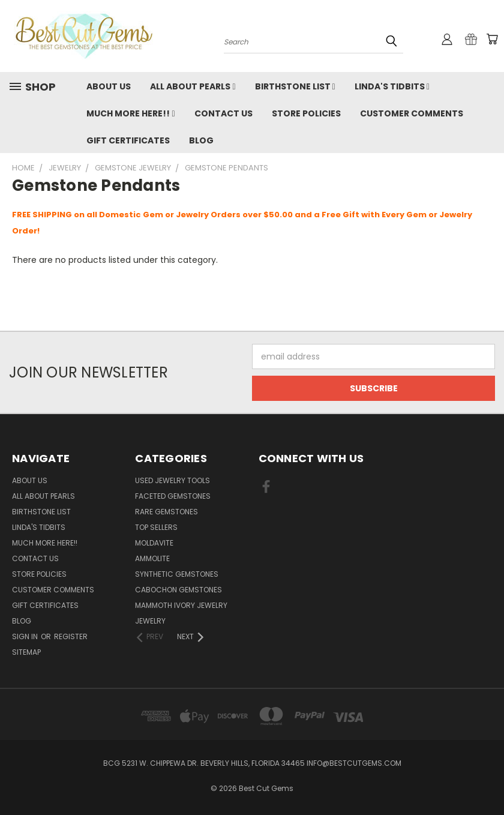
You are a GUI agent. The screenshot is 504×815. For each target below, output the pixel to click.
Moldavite (154, 543)
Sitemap (26, 652)
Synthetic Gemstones (177, 574)
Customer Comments (412, 113)
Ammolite (152, 558)
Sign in (26, 636)
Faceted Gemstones (173, 496)
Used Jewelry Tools (172, 480)
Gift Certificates (128, 140)
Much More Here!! (130, 113)
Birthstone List (295, 86)
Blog (201, 140)
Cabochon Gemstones (178, 590)
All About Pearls (193, 86)
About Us (109, 86)
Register (71, 636)
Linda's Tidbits (392, 86)
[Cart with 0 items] (492, 39)
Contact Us (223, 113)
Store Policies (306, 113)
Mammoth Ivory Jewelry (181, 605)
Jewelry (150, 621)
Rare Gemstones (166, 512)
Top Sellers (156, 527)
